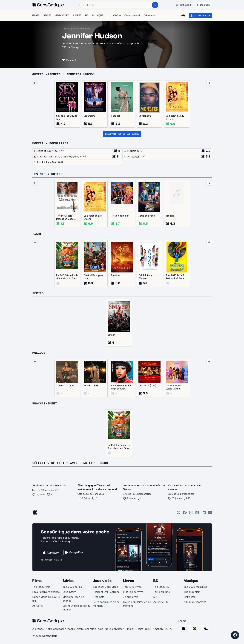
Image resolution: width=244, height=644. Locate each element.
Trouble (170, 216)
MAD (156, 597)
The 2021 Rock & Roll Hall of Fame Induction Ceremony (175, 277)
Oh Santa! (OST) (147, 385)
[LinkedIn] (204, 514)
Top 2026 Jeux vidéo (105, 587)
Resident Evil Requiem (106, 592)
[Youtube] (210, 514)
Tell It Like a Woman (145, 277)
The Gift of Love (65, 385)
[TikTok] (197, 514)
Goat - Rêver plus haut (93, 277)
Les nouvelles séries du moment (76, 608)
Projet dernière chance (46, 592)
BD (156, 581)
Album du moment (195, 602)
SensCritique (68, 28)
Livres (128, 581)
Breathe (115, 275)
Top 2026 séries (72, 587)
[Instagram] (191, 514)
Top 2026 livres (132, 587)
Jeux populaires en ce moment (106, 604)
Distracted (189, 597)
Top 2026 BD (161, 587)
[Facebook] (185, 514)
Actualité (37, 606)
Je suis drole (131, 597)
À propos (38, 629)
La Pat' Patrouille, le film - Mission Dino (67, 277)
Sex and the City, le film (67, 117)
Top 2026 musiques (195, 587)
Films (37, 581)
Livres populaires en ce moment (137, 604)
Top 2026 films (41, 587)
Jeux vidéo (102, 581)
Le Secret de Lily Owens (175, 117)
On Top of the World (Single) (174, 387)
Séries (68, 581)
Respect (116, 116)
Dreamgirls (90, 116)
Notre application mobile (60, 629)
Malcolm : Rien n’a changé (73, 599)
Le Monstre (145, 116)
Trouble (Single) (120, 216)
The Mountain (192, 592)
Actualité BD (161, 602)
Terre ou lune (162, 592)
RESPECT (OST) (92, 385)
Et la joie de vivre (133, 592)
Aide (100, 629)
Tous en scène (147, 216)
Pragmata (99, 597)
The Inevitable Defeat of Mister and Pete (65, 217)
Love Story (69, 592)
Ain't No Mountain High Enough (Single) (121, 387)
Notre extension (86, 629)
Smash (112, 335)
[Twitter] (178, 514)
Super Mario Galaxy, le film (46, 599)
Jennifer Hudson (84, 28)
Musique (191, 581)
